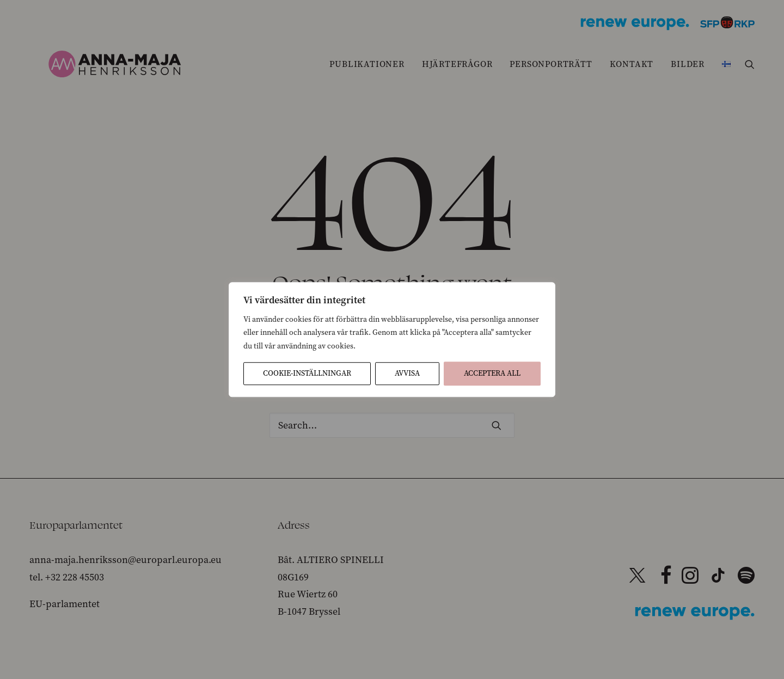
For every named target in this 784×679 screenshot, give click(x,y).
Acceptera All (492, 373)
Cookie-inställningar (307, 373)
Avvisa (407, 373)
